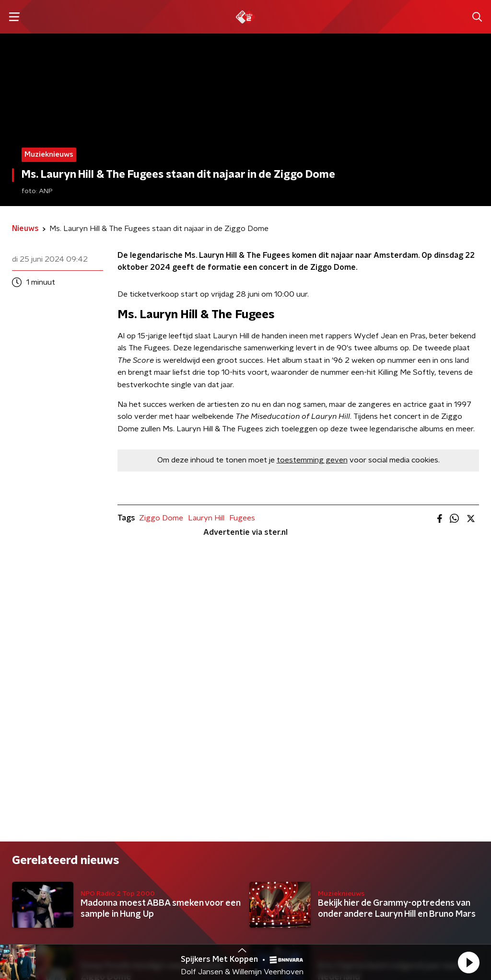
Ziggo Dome (161, 518)
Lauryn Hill (206, 518)
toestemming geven (312, 460)
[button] (468, 962)
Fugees (242, 518)
